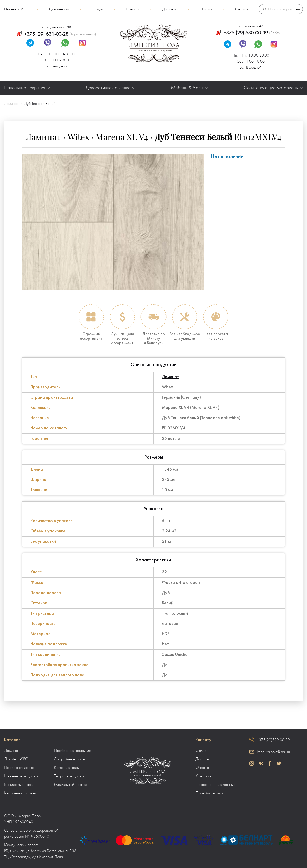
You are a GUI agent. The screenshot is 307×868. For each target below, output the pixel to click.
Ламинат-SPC (16, 759)
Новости (133, 9)
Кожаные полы (67, 768)
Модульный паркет (71, 785)
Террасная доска (69, 776)
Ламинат (170, 377)
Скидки (97, 9)
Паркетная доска (19, 768)
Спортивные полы (69, 759)
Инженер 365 (15, 9)
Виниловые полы (19, 785)
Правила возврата (212, 793)
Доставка (170, 9)
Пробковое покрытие (73, 751)
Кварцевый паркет (20, 793)
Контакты (241, 9)
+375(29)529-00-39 (273, 740)
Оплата (206, 9)
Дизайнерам (59, 9)
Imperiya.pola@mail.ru (273, 752)
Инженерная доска (21, 776)
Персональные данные (216, 785)
